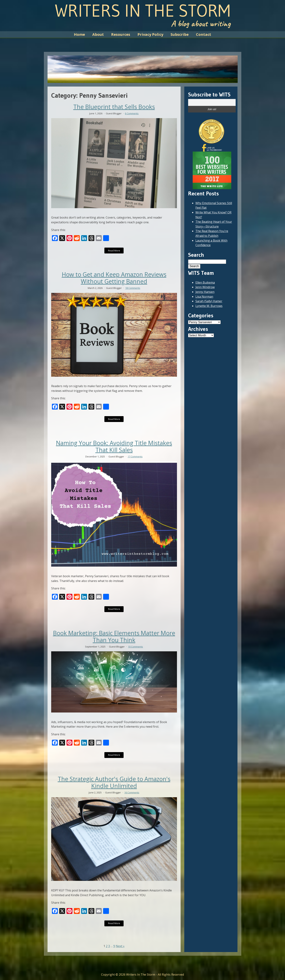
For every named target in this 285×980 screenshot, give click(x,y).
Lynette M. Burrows (209, 306)
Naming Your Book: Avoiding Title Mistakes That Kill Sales (114, 447)
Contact (204, 34)
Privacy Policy (150, 34)
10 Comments (135, 647)
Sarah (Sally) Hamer (209, 301)
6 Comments (132, 113)
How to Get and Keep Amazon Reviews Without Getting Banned (114, 278)
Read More (114, 251)
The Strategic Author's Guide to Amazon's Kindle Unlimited (114, 783)
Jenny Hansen (205, 292)
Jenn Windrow (205, 287)
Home (79, 34)
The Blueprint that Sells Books (114, 107)
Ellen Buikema (205, 282)
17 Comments (135, 456)
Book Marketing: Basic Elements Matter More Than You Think (114, 637)
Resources (121, 34)
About (98, 34)
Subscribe (180, 34)
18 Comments (133, 288)
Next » (120, 946)
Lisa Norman (204, 297)
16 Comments (132, 792)
